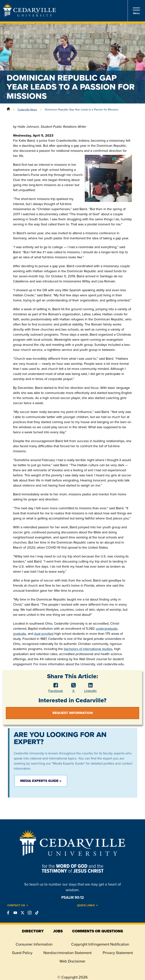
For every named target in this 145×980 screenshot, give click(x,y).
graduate (20, 634)
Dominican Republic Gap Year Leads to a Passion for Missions (82, 109)
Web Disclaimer (72, 961)
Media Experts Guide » (41, 781)
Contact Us (16, 905)
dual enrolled (44, 634)
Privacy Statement (118, 953)
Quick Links (86, 905)
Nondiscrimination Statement (67, 953)
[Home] (8, 109)
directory (33, 931)
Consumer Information (34, 944)
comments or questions (98, 931)
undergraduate (107, 629)
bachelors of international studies (88, 649)
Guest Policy (22, 953)
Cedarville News (27, 109)
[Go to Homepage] (30, 15)
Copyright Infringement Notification (100, 944)
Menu (136, 11)
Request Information (73, 713)
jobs (58, 931)
